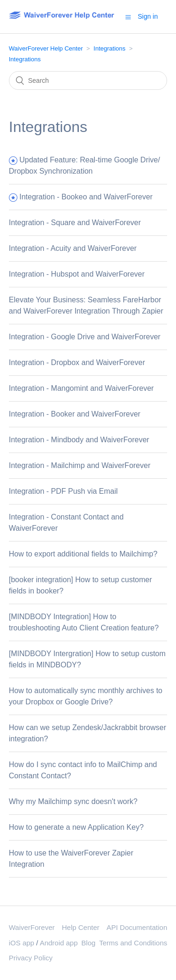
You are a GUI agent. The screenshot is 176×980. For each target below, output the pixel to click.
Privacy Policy (31, 958)
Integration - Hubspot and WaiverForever (77, 274)
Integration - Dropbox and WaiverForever (77, 362)
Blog (88, 943)
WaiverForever (32, 927)
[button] (128, 17)
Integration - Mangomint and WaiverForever (81, 388)
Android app (59, 943)
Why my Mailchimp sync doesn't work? (73, 801)
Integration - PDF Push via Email (63, 491)
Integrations (109, 48)
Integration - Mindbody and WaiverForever (79, 440)
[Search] (88, 80)
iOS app (22, 943)
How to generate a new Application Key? (76, 827)
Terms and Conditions (133, 943)
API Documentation (137, 927)
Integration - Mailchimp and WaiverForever (80, 465)
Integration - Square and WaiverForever (75, 223)
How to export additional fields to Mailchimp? (83, 554)
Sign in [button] (148, 16)
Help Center (81, 927)
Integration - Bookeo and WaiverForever (86, 197)
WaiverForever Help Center (46, 48)
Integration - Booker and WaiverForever (75, 414)
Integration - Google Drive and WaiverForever (85, 337)
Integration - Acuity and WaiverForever (73, 248)
